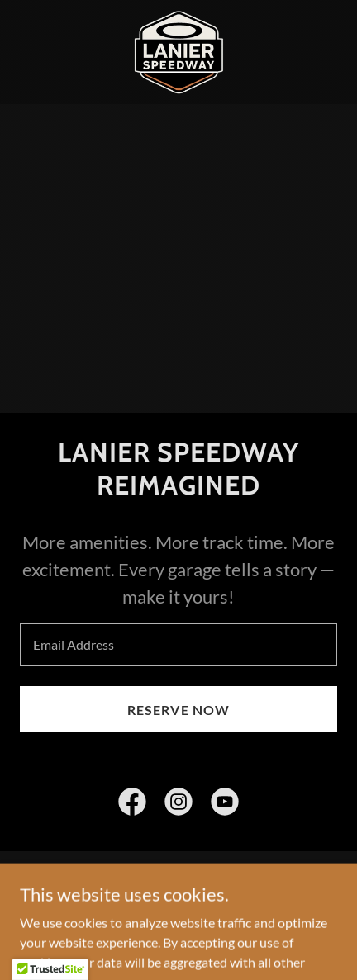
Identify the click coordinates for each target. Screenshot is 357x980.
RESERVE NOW (178, 710)
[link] (178, 52)
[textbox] (178, 645)
